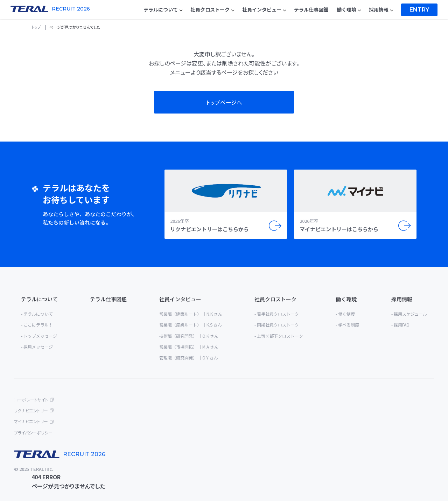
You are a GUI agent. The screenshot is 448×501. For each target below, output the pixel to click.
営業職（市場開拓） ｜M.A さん (189, 347)
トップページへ (224, 102)
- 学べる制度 (347, 325)
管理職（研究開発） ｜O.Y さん (189, 358)
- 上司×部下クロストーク (279, 336)
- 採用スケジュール (409, 314)
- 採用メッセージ (37, 347)
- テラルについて (37, 314)
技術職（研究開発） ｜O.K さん (189, 336)
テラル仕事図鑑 (108, 299)
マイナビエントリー (31, 421)
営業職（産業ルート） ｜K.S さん (191, 325)
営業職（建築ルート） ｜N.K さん (191, 314)
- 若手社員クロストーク (277, 314)
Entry (419, 10)
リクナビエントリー (31, 410)
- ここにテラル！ (37, 325)
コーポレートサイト (31, 400)
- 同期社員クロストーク (277, 325)
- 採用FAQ (400, 325)
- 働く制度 (345, 314)
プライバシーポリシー (33, 433)
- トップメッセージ (39, 336)
